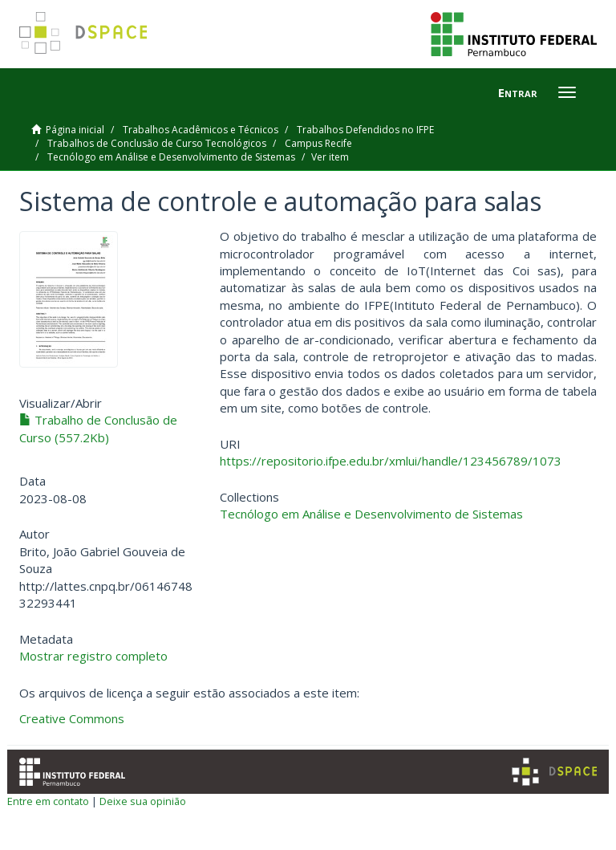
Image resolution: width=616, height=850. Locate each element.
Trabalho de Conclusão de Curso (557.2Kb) (98, 428)
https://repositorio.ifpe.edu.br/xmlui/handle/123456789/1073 (391, 461)
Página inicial (75, 130)
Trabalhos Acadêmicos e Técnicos (201, 130)
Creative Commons (72, 718)
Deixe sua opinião (143, 801)
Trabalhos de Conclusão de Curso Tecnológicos (157, 143)
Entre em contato (48, 801)
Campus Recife (318, 143)
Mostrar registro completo (93, 656)
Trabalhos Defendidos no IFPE (365, 130)
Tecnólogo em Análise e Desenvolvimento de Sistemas (171, 157)
